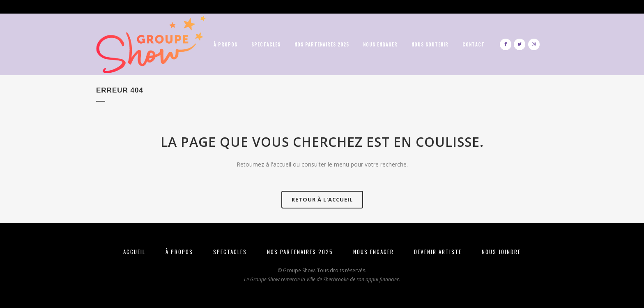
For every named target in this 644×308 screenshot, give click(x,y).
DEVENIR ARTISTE (438, 252)
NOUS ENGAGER (374, 252)
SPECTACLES (230, 252)
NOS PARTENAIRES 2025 (300, 252)
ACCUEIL (134, 252)
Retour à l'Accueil (322, 199)
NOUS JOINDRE (501, 252)
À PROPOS (179, 252)
